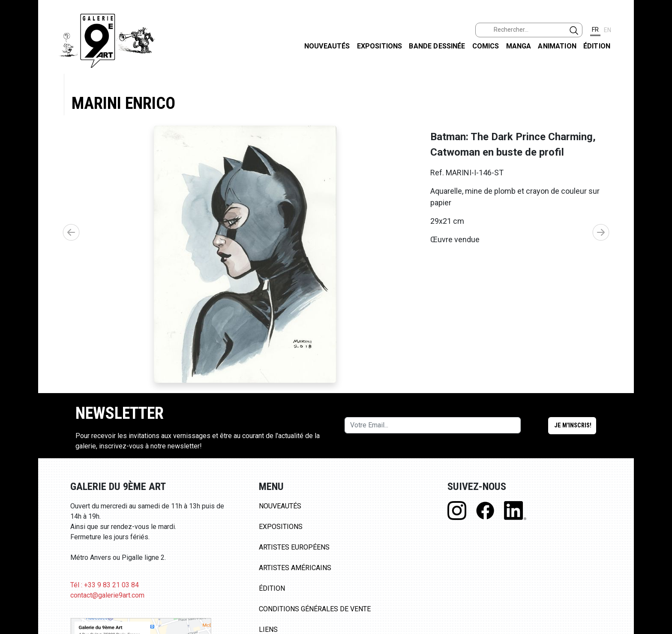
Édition (597, 46)
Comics (486, 46)
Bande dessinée (437, 46)
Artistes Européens (294, 547)
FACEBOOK (658, 66)
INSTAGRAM (658, 110)
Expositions (380, 46)
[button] (601, 232)
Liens (268, 629)
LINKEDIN (658, 153)
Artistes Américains (295, 568)
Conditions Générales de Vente (315, 609)
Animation (557, 46)
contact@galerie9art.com (107, 595)
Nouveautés (327, 46)
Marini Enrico (123, 103)
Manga (519, 46)
